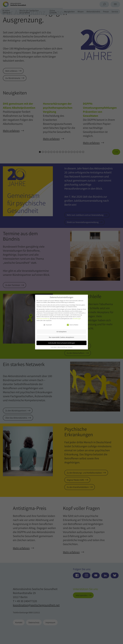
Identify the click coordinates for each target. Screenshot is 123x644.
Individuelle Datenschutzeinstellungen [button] (62, 343)
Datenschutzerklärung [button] (62, 347)
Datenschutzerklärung (43, 319)
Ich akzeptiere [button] (61, 332)
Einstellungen (77, 319)
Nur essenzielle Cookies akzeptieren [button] (61, 337)
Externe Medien (73, 325)
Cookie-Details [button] (54, 347)
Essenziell (48, 325)
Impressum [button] (70, 347)
